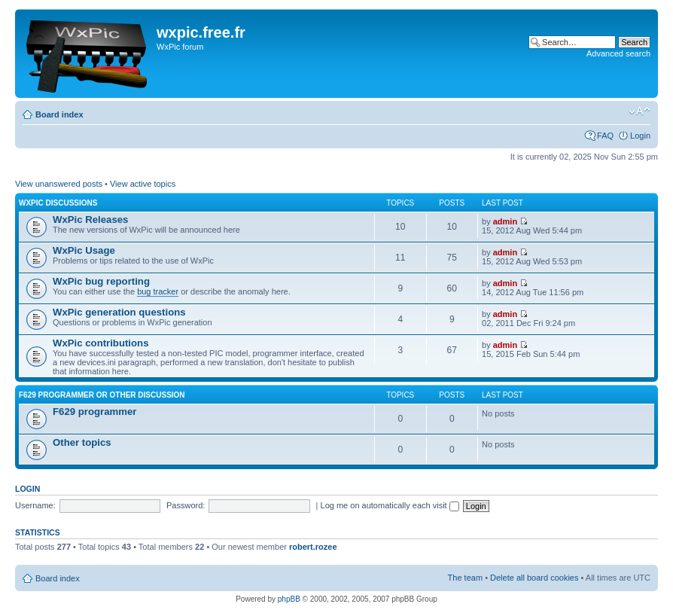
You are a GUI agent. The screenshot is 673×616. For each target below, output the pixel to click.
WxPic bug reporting (101, 281)
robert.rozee (313, 547)
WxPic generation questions (119, 312)
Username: (35, 505)
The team (465, 578)
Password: (186, 505)
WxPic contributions (100, 343)
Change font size (640, 111)
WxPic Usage (84, 250)
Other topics (82, 442)
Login (640, 136)
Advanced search (618, 53)
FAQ (605, 136)
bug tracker (158, 291)
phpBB (289, 599)
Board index (59, 114)
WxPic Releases (90, 220)
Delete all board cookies (534, 578)
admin (505, 221)
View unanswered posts (59, 184)
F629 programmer (94, 412)
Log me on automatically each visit (390, 505)
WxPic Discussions (58, 203)
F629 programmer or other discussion (102, 395)
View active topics (143, 184)
